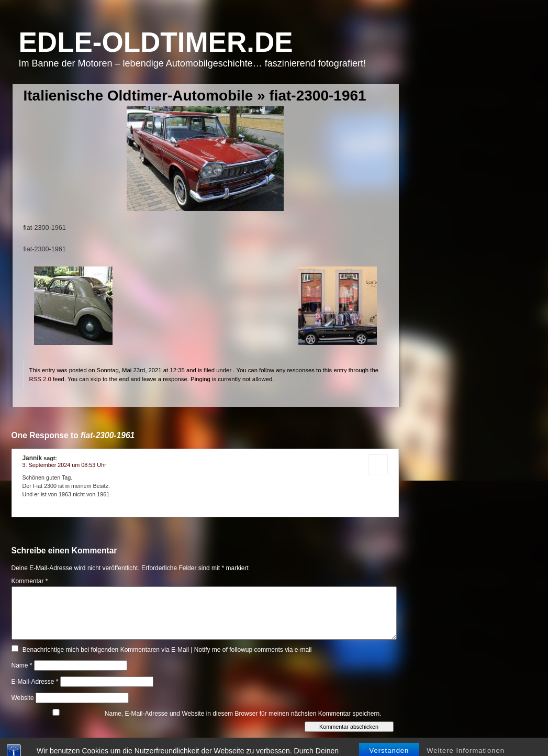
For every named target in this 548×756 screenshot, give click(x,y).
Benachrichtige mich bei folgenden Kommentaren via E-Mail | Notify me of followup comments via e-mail (167, 650)
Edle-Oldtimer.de (156, 42)
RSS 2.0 (40, 379)
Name (22, 665)
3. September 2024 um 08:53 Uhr (64, 465)
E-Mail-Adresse (35, 682)
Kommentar (30, 581)
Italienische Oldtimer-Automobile (138, 96)
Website (23, 698)
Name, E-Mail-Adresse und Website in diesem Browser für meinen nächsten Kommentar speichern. (243, 714)
